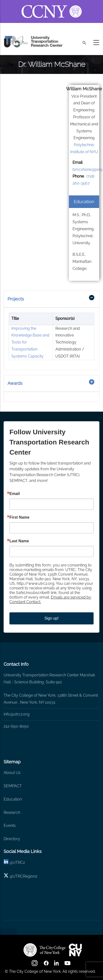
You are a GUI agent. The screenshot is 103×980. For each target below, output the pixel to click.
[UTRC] (44, 950)
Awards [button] (15, 383)
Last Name (19, 541)
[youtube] (68, 965)
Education (13, 799)
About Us (12, 773)
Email (15, 494)
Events (10, 826)
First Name (19, 517)
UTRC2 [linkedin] (19, 862)
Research (12, 812)
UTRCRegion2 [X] (25, 876)
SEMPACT (13, 786)
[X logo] (6, 876)
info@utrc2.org (17, 714)
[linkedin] (6, 862)
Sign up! (52, 618)
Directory (12, 839)
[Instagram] (35, 965)
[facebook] (46, 965)
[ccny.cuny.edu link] (52, 6)
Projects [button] (16, 299)
